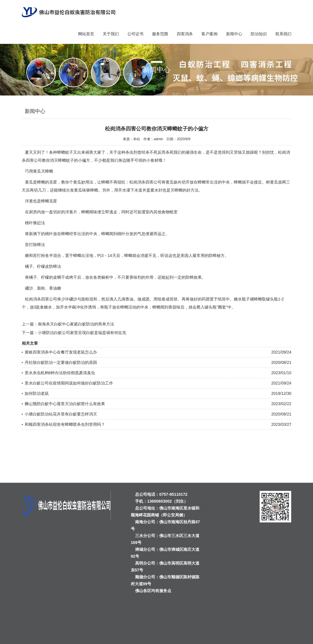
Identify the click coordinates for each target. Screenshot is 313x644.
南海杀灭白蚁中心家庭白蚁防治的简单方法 (76, 324)
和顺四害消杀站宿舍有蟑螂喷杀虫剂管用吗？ (65, 424)
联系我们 (283, 34)
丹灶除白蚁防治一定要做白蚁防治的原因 (61, 362)
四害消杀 (185, 34)
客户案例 (209, 34)
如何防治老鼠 (37, 393)
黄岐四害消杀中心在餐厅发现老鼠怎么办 (61, 352)
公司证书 (135, 34)
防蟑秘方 (217, 255)
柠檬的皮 (49, 277)
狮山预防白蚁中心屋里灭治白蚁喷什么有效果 (65, 404)
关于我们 (111, 34)
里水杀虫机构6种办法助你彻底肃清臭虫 (60, 373)
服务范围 (160, 34)
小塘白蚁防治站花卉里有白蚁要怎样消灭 (61, 414)
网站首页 (86, 34)
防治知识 (259, 34)
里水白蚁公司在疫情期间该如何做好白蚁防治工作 (69, 383)
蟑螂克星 (49, 201)
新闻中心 (234, 34)
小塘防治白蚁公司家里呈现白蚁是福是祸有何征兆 (82, 333)
